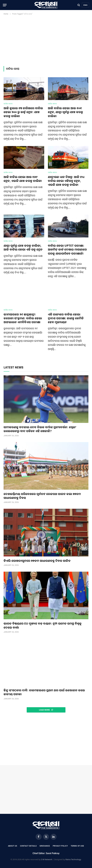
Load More (46, 710)
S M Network (47, 859)
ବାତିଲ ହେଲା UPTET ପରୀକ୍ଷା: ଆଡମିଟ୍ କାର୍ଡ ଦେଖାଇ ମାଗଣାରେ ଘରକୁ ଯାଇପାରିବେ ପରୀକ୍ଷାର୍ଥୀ (67, 249)
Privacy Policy (60, 846)
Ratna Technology (73, 859)
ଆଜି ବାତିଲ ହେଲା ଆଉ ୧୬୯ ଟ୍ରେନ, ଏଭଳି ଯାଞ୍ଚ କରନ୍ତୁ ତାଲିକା (23, 179)
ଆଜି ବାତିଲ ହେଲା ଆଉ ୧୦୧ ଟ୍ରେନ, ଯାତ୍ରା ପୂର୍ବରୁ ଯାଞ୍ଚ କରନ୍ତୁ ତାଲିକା (66, 112)
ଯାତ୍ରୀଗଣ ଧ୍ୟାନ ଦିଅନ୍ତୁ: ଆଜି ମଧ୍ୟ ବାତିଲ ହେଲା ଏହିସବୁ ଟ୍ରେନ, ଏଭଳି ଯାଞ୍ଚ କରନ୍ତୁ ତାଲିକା (66, 181)
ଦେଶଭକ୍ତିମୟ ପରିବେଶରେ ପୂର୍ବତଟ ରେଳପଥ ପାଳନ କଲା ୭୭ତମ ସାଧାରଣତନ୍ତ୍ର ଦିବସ (42, 496)
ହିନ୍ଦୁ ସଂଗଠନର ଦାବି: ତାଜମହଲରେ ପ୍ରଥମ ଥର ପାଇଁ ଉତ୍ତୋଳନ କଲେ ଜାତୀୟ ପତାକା (44, 692)
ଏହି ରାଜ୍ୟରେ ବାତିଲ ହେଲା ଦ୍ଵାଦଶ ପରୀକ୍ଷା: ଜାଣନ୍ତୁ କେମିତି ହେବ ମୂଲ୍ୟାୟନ (66, 318)
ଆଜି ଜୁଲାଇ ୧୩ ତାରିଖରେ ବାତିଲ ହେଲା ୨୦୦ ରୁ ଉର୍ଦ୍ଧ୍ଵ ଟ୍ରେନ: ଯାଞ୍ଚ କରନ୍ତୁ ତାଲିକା (23, 112)
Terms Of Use (77, 846)
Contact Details (28, 846)
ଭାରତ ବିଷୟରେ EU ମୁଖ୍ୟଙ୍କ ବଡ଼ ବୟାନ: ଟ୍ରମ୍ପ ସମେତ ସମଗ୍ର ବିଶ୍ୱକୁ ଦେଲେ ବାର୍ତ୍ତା (43, 625)
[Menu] (5, 5)
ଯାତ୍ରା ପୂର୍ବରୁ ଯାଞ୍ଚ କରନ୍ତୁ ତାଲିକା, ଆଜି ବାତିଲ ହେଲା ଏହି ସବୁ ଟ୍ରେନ (23, 247)
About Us (13, 846)
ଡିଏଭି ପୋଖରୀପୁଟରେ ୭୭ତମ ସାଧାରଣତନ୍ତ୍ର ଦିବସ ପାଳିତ (37, 561)
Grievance (45, 846)
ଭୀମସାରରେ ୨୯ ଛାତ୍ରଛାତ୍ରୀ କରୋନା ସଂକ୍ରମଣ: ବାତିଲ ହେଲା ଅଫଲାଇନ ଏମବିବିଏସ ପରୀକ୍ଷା (23, 318)
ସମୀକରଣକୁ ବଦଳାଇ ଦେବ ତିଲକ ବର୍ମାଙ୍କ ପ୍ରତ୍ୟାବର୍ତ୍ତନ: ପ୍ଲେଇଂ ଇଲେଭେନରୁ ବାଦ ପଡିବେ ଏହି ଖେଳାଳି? (40, 429)
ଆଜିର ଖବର (8, 104)
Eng (85, 5)
